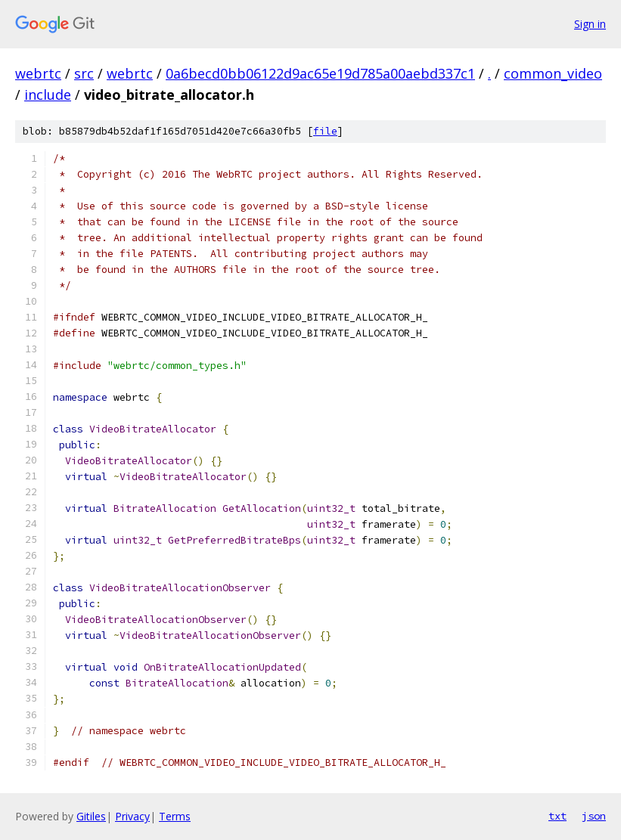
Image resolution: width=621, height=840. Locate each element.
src (84, 73)
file (325, 131)
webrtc (38, 73)
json (594, 816)
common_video (553, 73)
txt (557, 816)
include (48, 95)
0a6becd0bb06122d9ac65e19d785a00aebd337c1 (320, 73)
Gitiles (91, 816)
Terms (175, 816)
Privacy (132, 816)
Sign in (590, 24)
